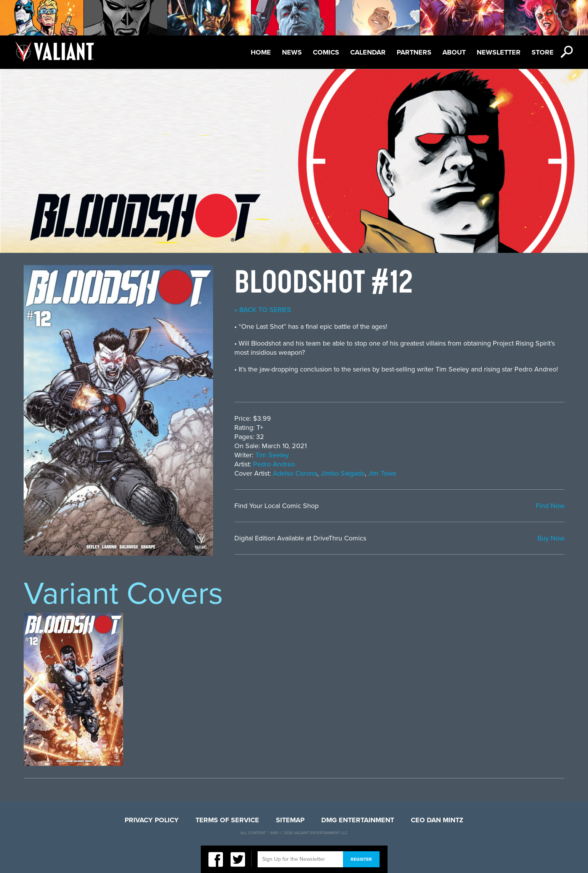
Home (261, 52)
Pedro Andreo (274, 464)
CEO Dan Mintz (437, 820)
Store (543, 52)
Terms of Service (227, 820)
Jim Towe (382, 473)
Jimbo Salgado (343, 473)
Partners (414, 52)
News (292, 52)
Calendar (368, 52)
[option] (73, 689)
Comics (326, 52)
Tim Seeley (272, 455)
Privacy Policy (152, 820)
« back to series (263, 310)
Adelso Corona (295, 473)
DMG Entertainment (358, 820)
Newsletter (499, 52)
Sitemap (290, 820)
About (454, 52)
